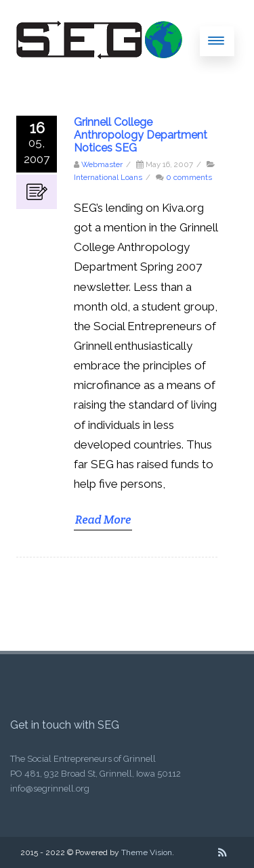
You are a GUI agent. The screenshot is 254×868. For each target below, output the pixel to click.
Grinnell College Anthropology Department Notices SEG (141, 135)
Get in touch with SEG (65, 725)
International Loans (108, 177)
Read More (103, 520)
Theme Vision (147, 852)
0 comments (189, 177)
